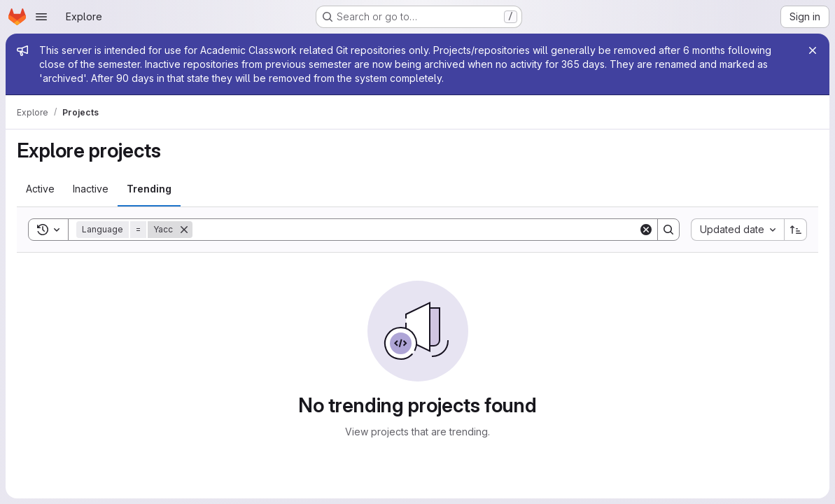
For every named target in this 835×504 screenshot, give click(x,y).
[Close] (813, 50)
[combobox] (737, 230)
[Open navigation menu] (41, 17)
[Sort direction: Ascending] (796, 230)
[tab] (40, 189)
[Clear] (646, 230)
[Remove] (184, 230)
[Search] (415, 230)
